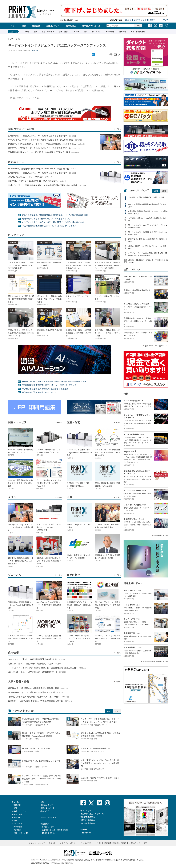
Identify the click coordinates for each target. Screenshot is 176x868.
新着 (27, 31)
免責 (99, 843)
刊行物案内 (151, 20)
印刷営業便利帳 (48, 833)
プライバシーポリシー (68, 843)
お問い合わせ (139, 20)
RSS (145, 843)
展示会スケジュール (91, 26)
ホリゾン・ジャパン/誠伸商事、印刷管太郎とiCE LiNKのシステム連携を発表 (148, 254)
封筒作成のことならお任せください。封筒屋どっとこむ (46, 219)
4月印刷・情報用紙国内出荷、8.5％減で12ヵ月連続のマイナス (148, 212)
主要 (35, 31)
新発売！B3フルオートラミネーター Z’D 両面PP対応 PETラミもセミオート (54, 381)
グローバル (96, 31)
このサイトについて (37, 843)
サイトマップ (163, 20)
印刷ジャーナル (48, 827)
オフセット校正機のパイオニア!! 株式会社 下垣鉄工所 (45, 389)
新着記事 (17, 805)
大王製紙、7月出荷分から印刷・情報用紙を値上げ (147, 219)
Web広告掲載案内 (88, 823)
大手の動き (110, 31)
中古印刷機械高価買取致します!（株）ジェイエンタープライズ (49, 226)
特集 (24, 26)
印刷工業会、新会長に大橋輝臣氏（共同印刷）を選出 (148, 240)
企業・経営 (63, 31)
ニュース (15, 802)
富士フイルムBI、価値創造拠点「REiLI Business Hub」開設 (147, 233)
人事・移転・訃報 (138, 31)
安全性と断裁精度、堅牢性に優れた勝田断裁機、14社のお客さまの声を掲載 (55, 215)
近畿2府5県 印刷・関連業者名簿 (55, 830)
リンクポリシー (87, 843)
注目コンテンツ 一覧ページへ (156, 346)
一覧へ (118, 129)
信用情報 (123, 31)
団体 (86, 31)
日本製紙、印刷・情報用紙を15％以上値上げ (146, 197)
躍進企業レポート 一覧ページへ (155, 661)
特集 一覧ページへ (161, 535)
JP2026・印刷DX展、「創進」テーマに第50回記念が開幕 (148, 261)
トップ (13, 26)
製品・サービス (48, 31)
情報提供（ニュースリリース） (93, 814)
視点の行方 (71, 26)
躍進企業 (36, 26)
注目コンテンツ (53, 26)
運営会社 (52, 843)
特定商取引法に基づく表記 (115, 843)
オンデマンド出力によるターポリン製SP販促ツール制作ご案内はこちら (53, 222)
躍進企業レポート (48, 808)
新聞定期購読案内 (88, 817)
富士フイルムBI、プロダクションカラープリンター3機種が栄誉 (148, 226)
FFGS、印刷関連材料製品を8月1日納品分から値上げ (147, 205)
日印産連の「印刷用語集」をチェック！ (39, 392)
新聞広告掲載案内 (88, 820)
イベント (76, 31)
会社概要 (128, 20)
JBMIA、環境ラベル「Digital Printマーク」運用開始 (147, 247)
